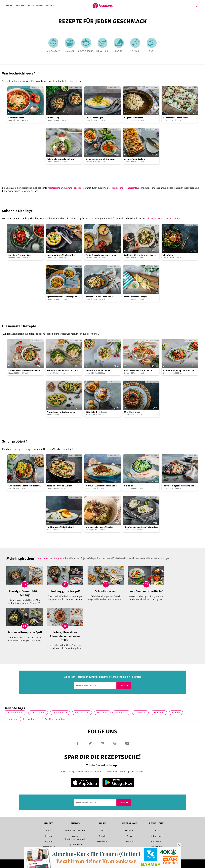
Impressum (157, 841)
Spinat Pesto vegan (94, 118)
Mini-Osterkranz (132, 412)
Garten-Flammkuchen (134, 159)
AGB (157, 831)
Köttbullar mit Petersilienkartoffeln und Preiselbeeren (25, 486)
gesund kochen (15, 713)
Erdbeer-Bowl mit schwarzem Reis (24, 371)
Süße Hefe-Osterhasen (96, 412)
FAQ (103, 831)
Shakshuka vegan (16, 118)
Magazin (51, 6)
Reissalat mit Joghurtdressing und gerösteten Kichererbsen (178, 486)
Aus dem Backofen (55, 719)
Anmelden (124, 686)
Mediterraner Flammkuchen (176, 118)
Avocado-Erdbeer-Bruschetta (138, 371)
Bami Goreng (53, 118)
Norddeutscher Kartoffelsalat (99, 527)
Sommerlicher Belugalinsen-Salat (178, 371)
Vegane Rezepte (75, 845)
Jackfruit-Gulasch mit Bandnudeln (101, 486)
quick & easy (60, 713)
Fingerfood (12, 719)
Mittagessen (82, 713)
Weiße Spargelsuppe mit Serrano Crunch (101, 255)
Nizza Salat (168, 255)
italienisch (121, 713)
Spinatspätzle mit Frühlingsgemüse (63, 297)
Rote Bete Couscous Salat (20, 255)
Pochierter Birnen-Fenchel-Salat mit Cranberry (141, 255)
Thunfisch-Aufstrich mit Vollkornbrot (141, 527)
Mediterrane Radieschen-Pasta (100, 371)
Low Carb (31, 719)
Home (9, 6)
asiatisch (140, 713)
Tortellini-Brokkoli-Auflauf (60, 486)
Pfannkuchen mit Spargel (136, 297)
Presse (130, 836)
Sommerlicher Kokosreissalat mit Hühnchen (62, 371)
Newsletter (102, 841)
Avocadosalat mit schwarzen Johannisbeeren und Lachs (60, 412)
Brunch (176, 713)
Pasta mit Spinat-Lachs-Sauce (100, 297)
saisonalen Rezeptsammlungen (163, 218)
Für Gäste (102, 713)
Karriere (130, 841)
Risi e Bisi (128, 486)
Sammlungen (35, 6)
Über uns (130, 831)
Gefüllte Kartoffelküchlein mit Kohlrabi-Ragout (61, 527)
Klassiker (159, 713)
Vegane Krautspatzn (134, 118)
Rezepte (20, 6)
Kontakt (102, 836)
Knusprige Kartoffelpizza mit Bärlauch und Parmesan (60, 255)
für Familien (38, 713)
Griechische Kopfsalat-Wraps (60, 159)
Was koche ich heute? (76, 831)
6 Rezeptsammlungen (50, 559)
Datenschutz (157, 836)
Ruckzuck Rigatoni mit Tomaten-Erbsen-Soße (101, 159)
